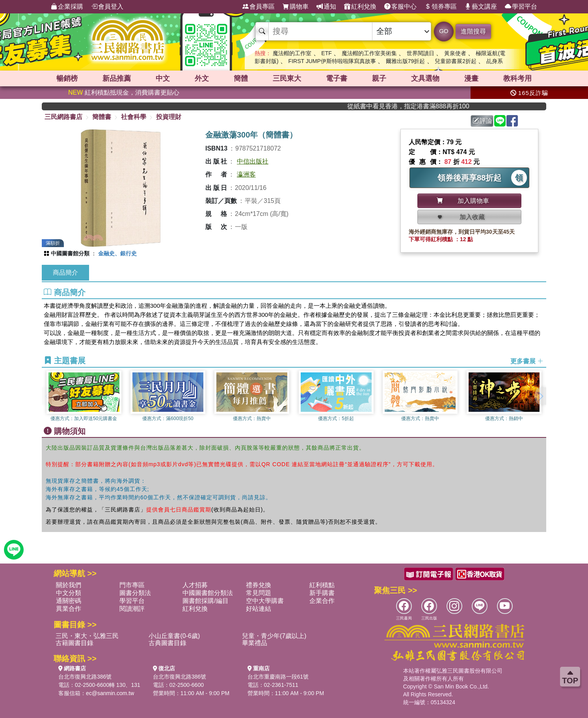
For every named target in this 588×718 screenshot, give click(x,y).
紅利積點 (322, 585)
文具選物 (425, 78)
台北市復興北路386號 (85, 677)
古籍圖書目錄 (74, 643)
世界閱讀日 (421, 53)
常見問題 (259, 593)
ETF (326, 53)
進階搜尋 (473, 31)
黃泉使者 (455, 53)
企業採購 (67, 7)
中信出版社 (253, 161)
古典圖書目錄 (167, 643)
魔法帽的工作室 (292, 53)
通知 (326, 7)
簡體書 (102, 117)
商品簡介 (65, 273)
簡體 (241, 78)
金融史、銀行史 (117, 253)
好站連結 (259, 609)
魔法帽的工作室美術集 (369, 53)
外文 (202, 78)
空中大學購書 (265, 601)
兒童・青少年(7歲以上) (274, 636)
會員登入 (107, 7)
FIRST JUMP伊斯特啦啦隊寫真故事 (332, 61)
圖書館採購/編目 (205, 601)
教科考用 (517, 78)
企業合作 (322, 601)
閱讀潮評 (132, 609)
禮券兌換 (259, 585)
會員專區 (259, 7)
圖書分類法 (135, 593)
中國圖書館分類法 (208, 593)
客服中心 (400, 7)
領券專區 (441, 7)
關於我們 (69, 585)
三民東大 (287, 78)
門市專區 (132, 585)
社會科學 (134, 117)
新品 (117, 78)
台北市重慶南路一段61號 (278, 677)
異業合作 (69, 609)
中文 (163, 78)
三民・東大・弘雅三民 (87, 636)
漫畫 (471, 78)
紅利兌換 (360, 7)
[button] (540, 396)
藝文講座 (481, 7)
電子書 (337, 78)
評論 (482, 121)
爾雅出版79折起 (406, 61)
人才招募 (195, 585)
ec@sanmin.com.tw (110, 693)
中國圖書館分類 (70, 253)
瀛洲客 (246, 174)
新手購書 (322, 593)
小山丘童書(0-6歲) (174, 636)
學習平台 (521, 7)
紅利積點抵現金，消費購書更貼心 (124, 92)
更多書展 (527, 361)
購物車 (296, 7)
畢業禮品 (255, 643)
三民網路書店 (63, 117)
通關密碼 (69, 601)
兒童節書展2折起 (456, 61)
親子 (379, 78)
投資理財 (169, 117)
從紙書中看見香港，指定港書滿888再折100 (428, 106)
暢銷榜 (67, 78)
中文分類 (69, 593)
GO (444, 31)
